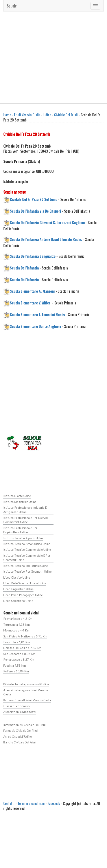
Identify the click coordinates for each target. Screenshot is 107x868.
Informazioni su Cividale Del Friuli (25, 725)
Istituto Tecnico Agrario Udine (23, 538)
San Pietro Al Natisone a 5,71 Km (25, 636)
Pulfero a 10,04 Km (16, 671)
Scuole (12, 6)
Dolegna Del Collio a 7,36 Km (22, 648)
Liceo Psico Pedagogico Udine (23, 595)
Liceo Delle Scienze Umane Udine (25, 583)
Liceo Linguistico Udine (18, 589)
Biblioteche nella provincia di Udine (26, 684)
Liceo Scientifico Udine (18, 601)
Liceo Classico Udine (17, 577)
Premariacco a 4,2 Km (18, 619)
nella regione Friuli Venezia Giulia (25, 692)
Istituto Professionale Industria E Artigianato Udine (24, 510)
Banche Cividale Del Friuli (20, 742)
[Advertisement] (41, 57)
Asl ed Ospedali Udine (18, 736)
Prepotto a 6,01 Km (16, 642)
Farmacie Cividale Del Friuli (21, 730)
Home (7, 115)
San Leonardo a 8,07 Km (19, 654)
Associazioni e (19, 712)
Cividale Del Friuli (66, 115)
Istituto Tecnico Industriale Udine (25, 566)
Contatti (9, 803)
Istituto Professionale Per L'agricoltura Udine (28, 530)
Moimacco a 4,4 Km (16, 630)
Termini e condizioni (31, 803)
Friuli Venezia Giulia (27, 115)
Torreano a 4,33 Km (17, 624)
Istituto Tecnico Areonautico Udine (26, 544)
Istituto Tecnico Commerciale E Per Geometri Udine (26, 558)
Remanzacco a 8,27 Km (19, 659)
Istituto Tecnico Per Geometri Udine (27, 572)
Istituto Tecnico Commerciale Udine (27, 550)
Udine (47, 115)
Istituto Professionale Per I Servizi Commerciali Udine (25, 520)
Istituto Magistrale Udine (19, 502)
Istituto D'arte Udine (17, 496)
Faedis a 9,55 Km (15, 665)
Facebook (54, 803)
